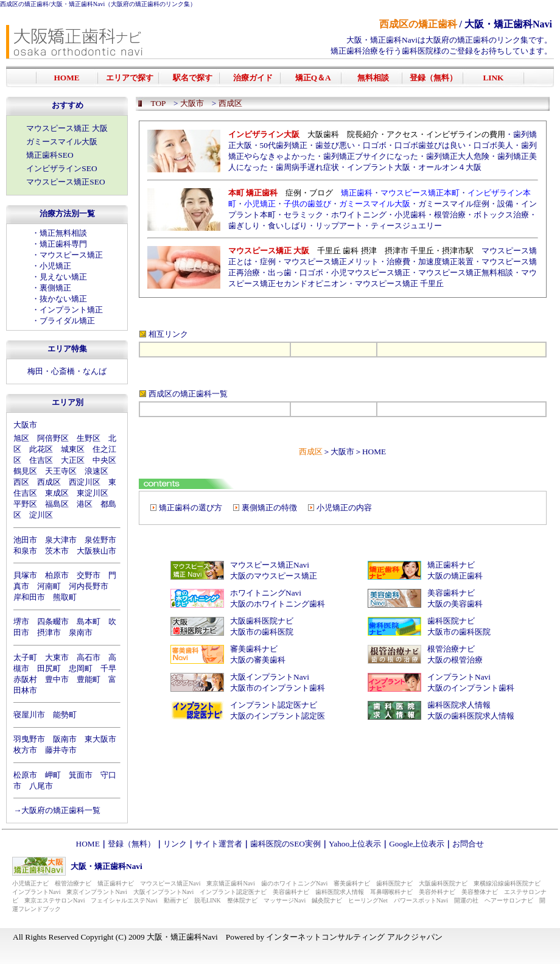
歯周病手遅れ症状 (307, 167)
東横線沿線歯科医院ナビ (507, 883)
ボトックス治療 (501, 215)
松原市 (25, 775)
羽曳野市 (29, 739)
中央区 (104, 460)
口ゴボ (375, 145)
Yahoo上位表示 (355, 844)
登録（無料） (131, 844)
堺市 (21, 621)
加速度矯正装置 (446, 262)
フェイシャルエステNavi (124, 900)
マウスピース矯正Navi (270, 565)
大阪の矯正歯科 (455, 576)
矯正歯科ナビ (451, 565)
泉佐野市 (100, 540)
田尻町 (49, 668)
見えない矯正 (63, 277)
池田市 (25, 540)
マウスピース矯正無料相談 (466, 273)
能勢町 (65, 715)
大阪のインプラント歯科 (471, 688)
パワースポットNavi (421, 900)
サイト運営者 (219, 844)
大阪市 (25, 425)
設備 (505, 204)
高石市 (89, 657)
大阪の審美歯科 (258, 660)
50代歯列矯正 (284, 145)
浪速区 (96, 471)
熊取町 (65, 597)
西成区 (49, 482)
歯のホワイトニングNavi (294, 883)
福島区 (57, 504)
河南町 (49, 586)
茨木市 (57, 551)
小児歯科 (410, 215)
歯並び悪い (335, 145)
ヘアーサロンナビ (509, 900)
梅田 (35, 371)
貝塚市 (25, 575)
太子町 (25, 657)
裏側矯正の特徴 (269, 508)
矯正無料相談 (63, 233)
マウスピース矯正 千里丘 (399, 283)
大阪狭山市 (96, 551)
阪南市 (65, 739)
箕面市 (81, 775)
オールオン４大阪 (450, 167)
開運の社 (466, 900)
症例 (268, 262)
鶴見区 (25, 471)
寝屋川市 (29, 715)
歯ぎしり (244, 226)
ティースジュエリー (406, 226)
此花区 (41, 449)
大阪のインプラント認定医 (278, 716)
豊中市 (57, 679)
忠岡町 (81, 668)
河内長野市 (89, 586)
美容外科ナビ (437, 892)
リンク (175, 844)
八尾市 (41, 786)
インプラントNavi (459, 677)
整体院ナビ (242, 900)
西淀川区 (85, 482)
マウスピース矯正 (71, 255)
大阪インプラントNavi (270, 677)
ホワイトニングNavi (266, 593)
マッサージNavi (285, 900)
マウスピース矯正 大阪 (67, 128)
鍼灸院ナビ (327, 900)
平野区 (25, 504)
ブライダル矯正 (67, 321)
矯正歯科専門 (63, 244)
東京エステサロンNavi (54, 900)
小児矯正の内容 (344, 508)
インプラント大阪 (379, 167)
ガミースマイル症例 (454, 204)
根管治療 (450, 215)
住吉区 (41, 460)
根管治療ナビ (451, 649)
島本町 (89, 621)
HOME (374, 452)
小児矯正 (55, 266)
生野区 (89, 438)
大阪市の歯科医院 (262, 632)
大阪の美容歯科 (455, 604)
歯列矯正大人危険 (458, 156)
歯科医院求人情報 (459, 705)
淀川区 (41, 515)
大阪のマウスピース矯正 (274, 576)
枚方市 (25, 750)
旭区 (21, 438)
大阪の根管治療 (455, 660)
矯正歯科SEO (50, 155)
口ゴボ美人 (493, 145)
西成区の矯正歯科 (24, 4)
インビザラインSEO (61, 168)
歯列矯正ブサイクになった (371, 156)
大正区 (73, 460)
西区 (21, 482)
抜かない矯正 (63, 299)
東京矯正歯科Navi (230, 883)
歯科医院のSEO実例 (285, 844)
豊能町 (89, 679)
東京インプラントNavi (96, 892)
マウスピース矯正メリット (331, 262)
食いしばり (288, 226)
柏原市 (57, 575)
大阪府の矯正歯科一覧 (61, 810)
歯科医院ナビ (451, 621)
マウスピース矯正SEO (65, 182)
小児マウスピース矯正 (371, 273)
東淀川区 (93, 493)
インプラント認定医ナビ (274, 705)
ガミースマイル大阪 (62, 142)
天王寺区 (61, 471)
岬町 (53, 775)
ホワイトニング (359, 215)
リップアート (339, 226)
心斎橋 (63, 371)
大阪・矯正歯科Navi (78, 4)
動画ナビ (176, 900)
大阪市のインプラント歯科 (278, 688)
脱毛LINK (208, 900)
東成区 (57, 493)
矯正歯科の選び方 (191, 508)
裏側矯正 (55, 288)
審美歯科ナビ (254, 649)
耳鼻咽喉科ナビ (391, 892)
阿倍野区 (53, 438)
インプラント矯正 (71, 310)
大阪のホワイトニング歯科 (278, 604)
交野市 (89, 575)
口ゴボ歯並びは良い (430, 145)
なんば (95, 371)
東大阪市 (100, 739)
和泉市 (25, 551)
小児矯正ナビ (30, 883)
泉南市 (81, 632)
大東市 (57, 657)
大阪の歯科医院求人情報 (471, 716)
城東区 (73, 449)
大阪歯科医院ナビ (262, 621)
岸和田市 (29, 597)
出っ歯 (280, 273)
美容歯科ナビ (451, 593)
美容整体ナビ (480, 892)
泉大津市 (61, 540)
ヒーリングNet (368, 900)
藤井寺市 (61, 750)
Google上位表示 (417, 844)
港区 (85, 504)
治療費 (398, 262)
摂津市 (49, 632)
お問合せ (468, 844)
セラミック (303, 215)
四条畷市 (53, 621)
